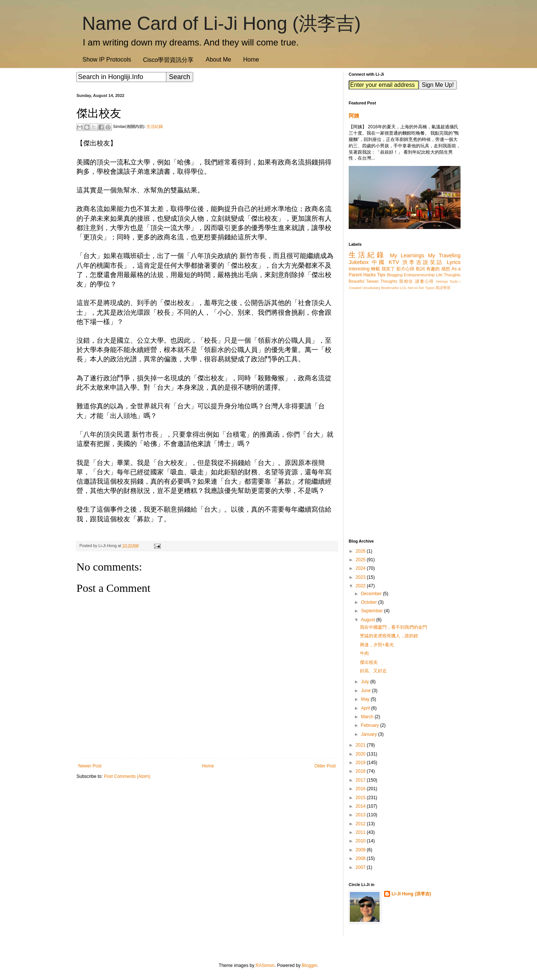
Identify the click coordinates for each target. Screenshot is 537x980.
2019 (361, 763)
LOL (403, 288)
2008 (361, 858)
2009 (361, 850)
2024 (361, 568)
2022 (361, 586)
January (370, 734)
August (369, 620)
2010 (361, 841)
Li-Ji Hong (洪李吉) (411, 894)
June (366, 691)
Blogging (395, 275)
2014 (361, 806)
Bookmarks (390, 288)
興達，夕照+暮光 (377, 645)
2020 (361, 754)
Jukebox (359, 262)
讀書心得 (425, 281)
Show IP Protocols (107, 59)
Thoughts (389, 281)
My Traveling (444, 255)
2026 (361, 551)
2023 (361, 577)
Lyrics (454, 262)
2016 (361, 789)
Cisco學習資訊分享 (168, 60)
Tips (381, 275)
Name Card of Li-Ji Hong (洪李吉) (221, 23)
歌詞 (420, 269)
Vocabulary (371, 288)
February (370, 725)
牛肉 (364, 653)
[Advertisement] (207, 843)
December (372, 594)
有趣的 (433, 269)
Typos (430, 288)
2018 (361, 771)
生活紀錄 (155, 126)
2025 (361, 560)
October (370, 602)
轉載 (376, 269)
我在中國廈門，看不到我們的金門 (393, 627)
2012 (361, 824)
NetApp (442, 281)
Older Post (325, 766)
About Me (218, 59)
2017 (361, 780)
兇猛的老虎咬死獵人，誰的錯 (389, 636)
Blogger (309, 965)
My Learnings (407, 255)
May (366, 699)
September (373, 611)
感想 (446, 269)
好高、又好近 (373, 671)
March (368, 717)
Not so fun (416, 288)
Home (251, 59)
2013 (361, 815)
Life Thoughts (448, 275)
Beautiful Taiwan (364, 281)
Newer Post (90, 766)
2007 (361, 867)
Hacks (369, 275)
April (366, 708)
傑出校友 (369, 662)
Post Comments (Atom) (127, 776)
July (366, 682)
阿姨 (354, 116)
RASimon (265, 965)
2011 (361, 832)
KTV (394, 262)
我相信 (406, 281)
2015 (361, 798)
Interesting (359, 269)
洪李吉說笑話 (423, 262)
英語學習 (443, 288)
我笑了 (388, 269)
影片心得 (406, 269)
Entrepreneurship (419, 275)
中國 (379, 262)
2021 (361, 745)
